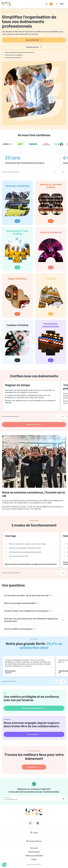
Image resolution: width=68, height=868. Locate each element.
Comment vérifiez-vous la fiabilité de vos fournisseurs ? (27, 611)
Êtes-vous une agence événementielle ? (20, 603)
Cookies (34, 859)
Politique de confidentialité (34, 855)
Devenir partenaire (34, 841)
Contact (34, 833)
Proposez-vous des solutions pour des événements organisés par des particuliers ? (31, 620)
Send (63, 799)
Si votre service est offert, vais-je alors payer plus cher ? (27, 595)
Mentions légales (34, 852)
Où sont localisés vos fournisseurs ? (19, 629)
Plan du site (34, 848)
